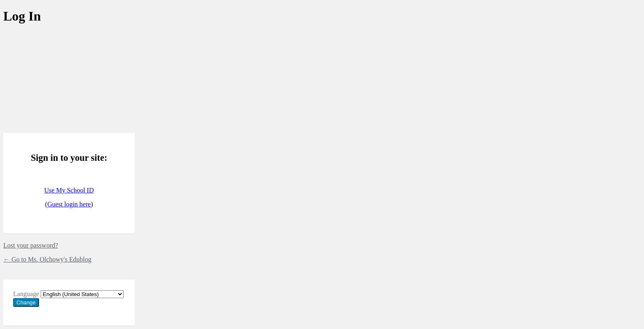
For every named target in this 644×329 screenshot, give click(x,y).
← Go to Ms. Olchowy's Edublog (47, 259)
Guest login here (69, 204)
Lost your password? (31, 245)
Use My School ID (69, 190)
